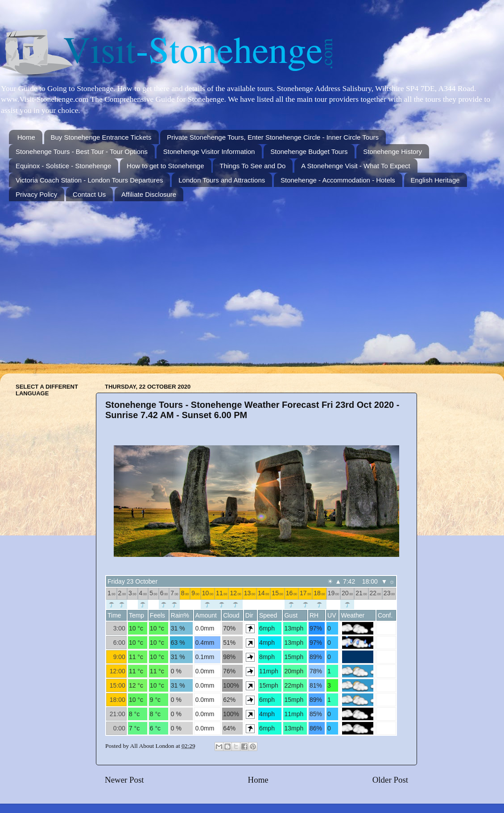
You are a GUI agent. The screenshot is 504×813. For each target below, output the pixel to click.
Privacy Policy (36, 194)
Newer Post (124, 780)
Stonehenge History (392, 151)
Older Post (390, 780)
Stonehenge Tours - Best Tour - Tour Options (82, 151)
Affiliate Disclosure (149, 194)
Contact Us (89, 194)
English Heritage (435, 180)
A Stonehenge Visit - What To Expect (356, 166)
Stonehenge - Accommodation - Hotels (338, 180)
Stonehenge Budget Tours (309, 151)
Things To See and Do (252, 166)
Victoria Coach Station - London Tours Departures (89, 180)
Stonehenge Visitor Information (209, 151)
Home (26, 137)
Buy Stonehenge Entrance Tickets (101, 137)
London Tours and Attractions (222, 180)
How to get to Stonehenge (165, 166)
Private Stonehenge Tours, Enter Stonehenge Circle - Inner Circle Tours (273, 137)
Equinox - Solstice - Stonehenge (63, 166)
